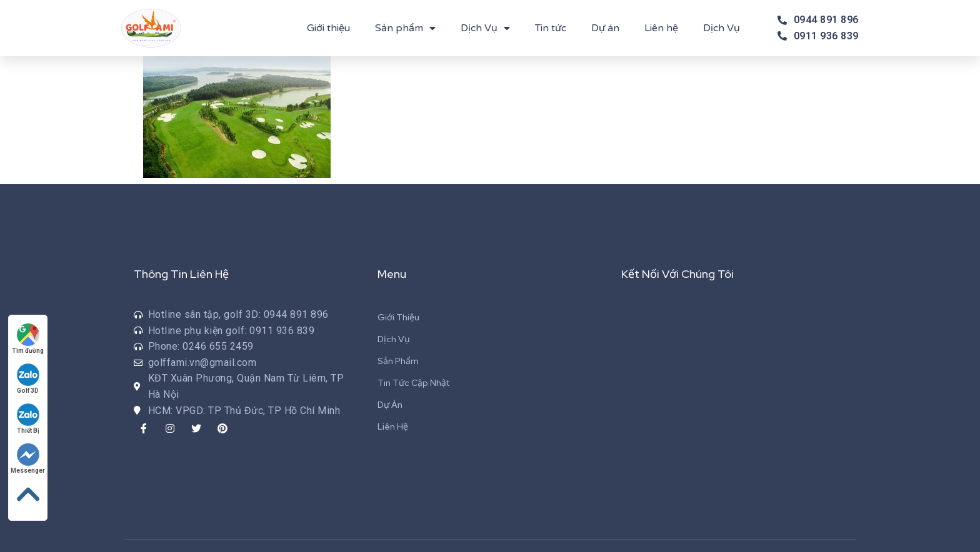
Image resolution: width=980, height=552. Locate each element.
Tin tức (551, 28)
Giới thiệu (328, 28)
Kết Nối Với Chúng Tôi (677, 274)
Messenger (28, 459)
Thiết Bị (28, 419)
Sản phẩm (405, 28)
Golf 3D (28, 379)
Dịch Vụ (485, 28)
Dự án (605, 28)
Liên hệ (661, 28)
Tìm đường (28, 339)
